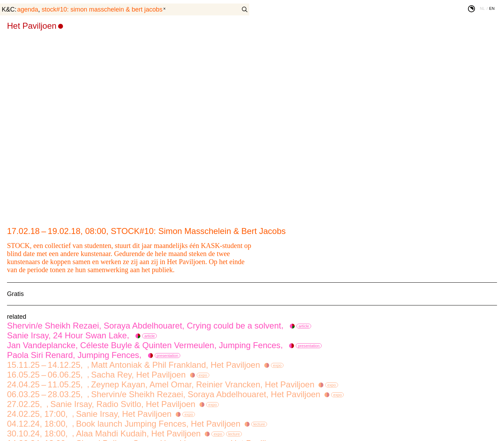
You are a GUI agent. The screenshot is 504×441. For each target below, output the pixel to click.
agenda (28, 9)
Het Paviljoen (32, 26)
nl (482, 8)
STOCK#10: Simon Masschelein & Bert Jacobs (102, 9)
